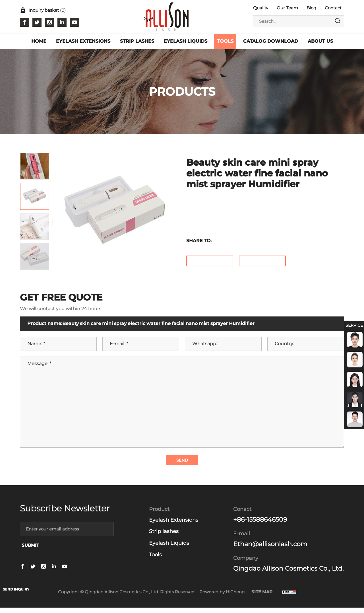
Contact (333, 8)
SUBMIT (30, 551)
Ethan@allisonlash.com (270, 549)
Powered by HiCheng (222, 597)
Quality (261, 8)
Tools (155, 560)
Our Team (287, 8)
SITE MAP (262, 597)
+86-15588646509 (260, 525)
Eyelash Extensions (174, 525)
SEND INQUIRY (19, 589)
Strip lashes (164, 537)
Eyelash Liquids (169, 548)
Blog (311, 8)
